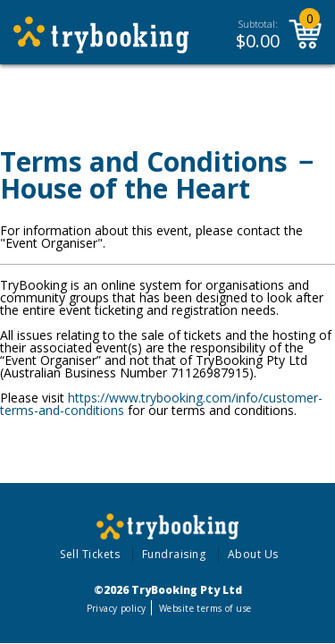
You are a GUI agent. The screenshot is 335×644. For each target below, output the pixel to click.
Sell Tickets (90, 554)
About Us (253, 554)
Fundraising (174, 554)
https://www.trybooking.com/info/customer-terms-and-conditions (161, 404)
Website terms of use (205, 608)
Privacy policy (117, 608)
